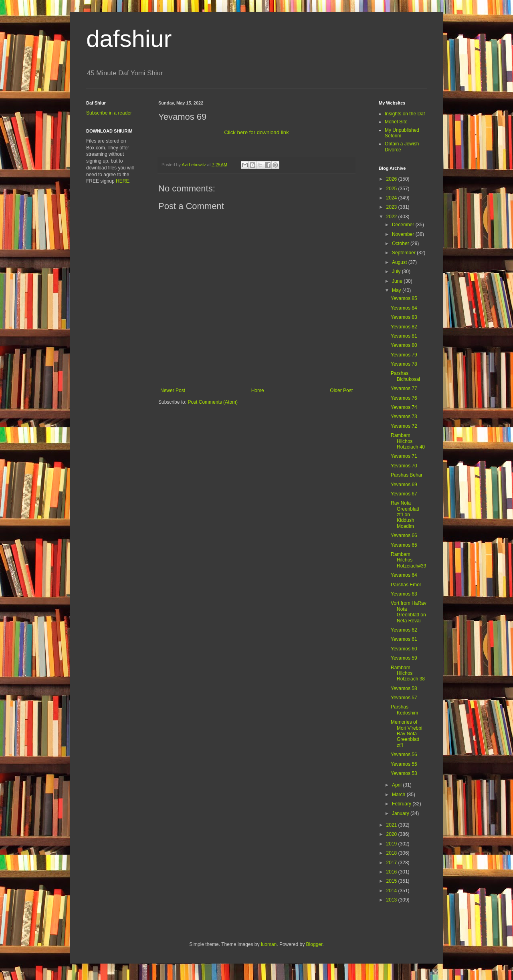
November (404, 234)
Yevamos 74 (404, 407)
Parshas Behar (407, 475)
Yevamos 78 (404, 364)
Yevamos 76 (404, 398)
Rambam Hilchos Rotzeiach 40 (408, 441)
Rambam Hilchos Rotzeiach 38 (408, 673)
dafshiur (129, 39)
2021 (392, 825)
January (401, 813)
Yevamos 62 (404, 630)
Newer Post (173, 390)
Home (258, 390)
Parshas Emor (406, 585)
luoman (269, 944)
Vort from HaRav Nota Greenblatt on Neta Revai (409, 612)
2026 (392, 179)
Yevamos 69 (404, 485)
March (399, 795)
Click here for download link (256, 132)
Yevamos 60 (404, 649)
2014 (392, 891)
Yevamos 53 (404, 773)
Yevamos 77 (404, 388)
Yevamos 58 (404, 688)
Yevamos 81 (404, 336)
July (397, 272)
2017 (392, 863)
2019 (392, 844)
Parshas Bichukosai (405, 376)
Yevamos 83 (404, 317)
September (404, 253)
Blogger (314, 944)
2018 (392, 853)
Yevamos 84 (404, 308)
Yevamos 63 (404, 594)
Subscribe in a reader (109, 113)
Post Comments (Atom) (213, 402)
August (400, 262)
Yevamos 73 (404, 417)
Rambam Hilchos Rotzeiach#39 (408, 560)
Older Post (341, 390)
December (404, 225)
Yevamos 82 (404, 327)
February (402, 804)
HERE (122, 181)
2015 (392, 881)
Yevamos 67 (404, 494)
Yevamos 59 (404, 658)
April (397, 785)
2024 (392, 198)
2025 (392, 189)
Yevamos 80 (404, 345)
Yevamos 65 (404, 545)
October (401, 243)
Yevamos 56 (404, 755)
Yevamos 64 (404, 575)
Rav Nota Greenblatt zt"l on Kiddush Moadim (405, 515)
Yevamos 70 (404, 466)
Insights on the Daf (405, 114)
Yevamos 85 (404, 298)
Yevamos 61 (404, 639)
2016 (392, 872)
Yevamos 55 (404, 764)
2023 (392, 207)
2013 (392, 900)
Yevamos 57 (404, 698)
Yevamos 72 (404, 426)
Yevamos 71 (404, 456)
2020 (392, 834)
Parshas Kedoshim (404, 710)
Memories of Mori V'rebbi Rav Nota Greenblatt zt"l (407, 734)
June (398, 281)
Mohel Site (396, 122)
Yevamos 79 (404, 355)
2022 (392, 217)
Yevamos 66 (404, 535)
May (397, 290)
